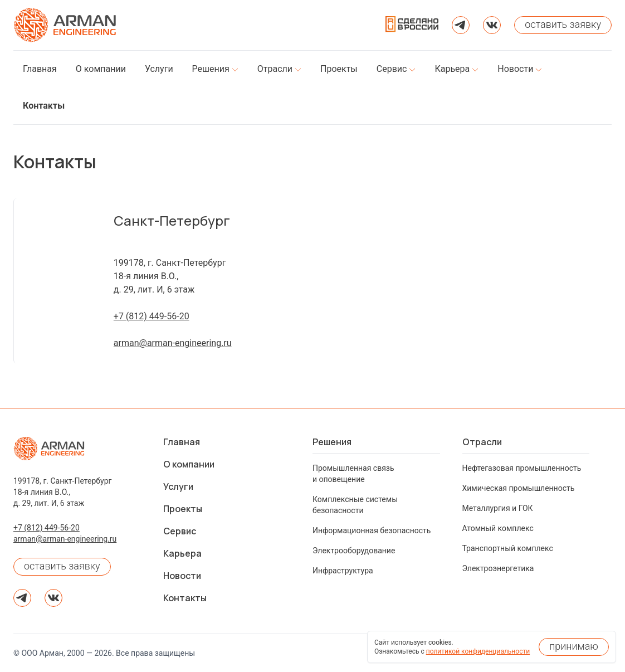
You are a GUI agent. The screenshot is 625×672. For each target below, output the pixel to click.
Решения (332, 442)
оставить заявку (62, 566)
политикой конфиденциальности (478, 651)
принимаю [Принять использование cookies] (574, 646)
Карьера (182, 553)
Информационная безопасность (372, 530)
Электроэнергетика (498, 568)
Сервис (180, 531)
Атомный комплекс (498, 528)
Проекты (183, 509)
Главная (182, 442)
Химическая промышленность (519, 488)
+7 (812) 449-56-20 (152, 316)
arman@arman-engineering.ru (173, 343)
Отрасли (482, 442)
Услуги (178, 486)
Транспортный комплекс (508, 548)
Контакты (185, 598)
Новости (182, 576)
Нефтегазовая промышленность (522, 468)
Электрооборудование (354, 551)
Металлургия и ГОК (498, 508)
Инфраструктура (343, 571)
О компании (189, 464)
